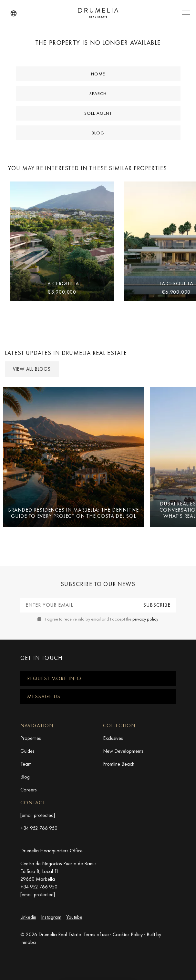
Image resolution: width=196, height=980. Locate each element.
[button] (14, 14)
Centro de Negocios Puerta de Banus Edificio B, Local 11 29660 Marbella (58, 871)
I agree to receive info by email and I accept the (102, 619)
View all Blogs (32, 369)
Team (26, 764)
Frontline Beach (119, 764)
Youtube (74, 917)
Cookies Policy (128, 934)
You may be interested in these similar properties (88, 168)
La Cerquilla (62, 284)
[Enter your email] (79, 605)
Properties (31, 738)
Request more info (54, 678)
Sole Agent (98, 113)
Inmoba (28, 942)
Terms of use (96, 934)
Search (98, 93)
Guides (27, 751)
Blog (98, 133)
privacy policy (145, 619)
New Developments (123, 751)
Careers (29, 790)
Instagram (51, 917)
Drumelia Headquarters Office (52, 851)
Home (98, 74)
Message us (44, 696)
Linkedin (28, 917)
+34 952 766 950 (39, 828)
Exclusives (113, 738)
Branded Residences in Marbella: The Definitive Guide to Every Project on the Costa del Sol (73, 513)
